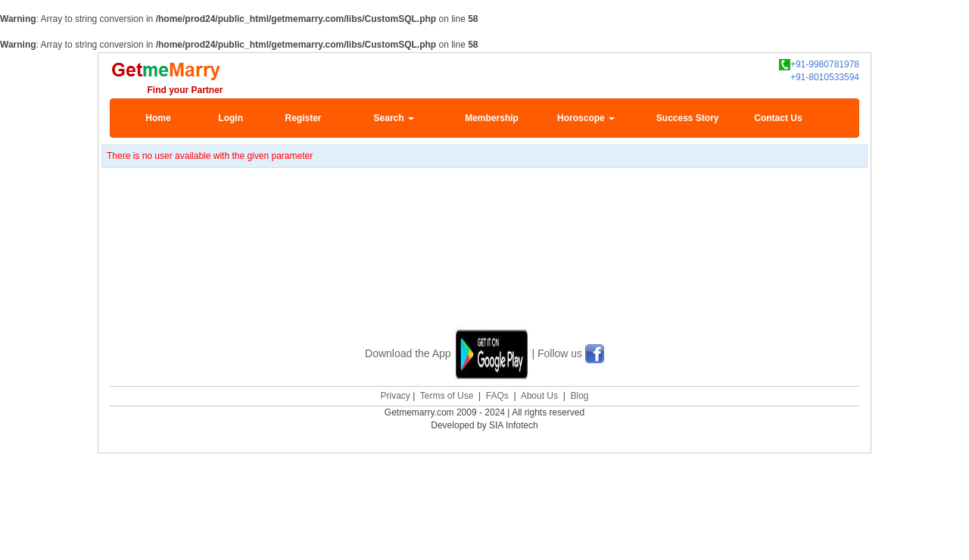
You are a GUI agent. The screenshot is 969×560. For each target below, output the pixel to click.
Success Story (688, 118)
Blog (579, 394)
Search (394, 118)
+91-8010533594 (825, 77)
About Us (539, 394)
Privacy (395, 394)
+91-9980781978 (819, 65)
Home (158, 118)
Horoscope (586, 118)
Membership (492, 118)
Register (303, 118)
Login (231, 118)
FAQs (497, 394)
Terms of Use (447, 394)
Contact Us (778, 118)
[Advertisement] (484, 266)
